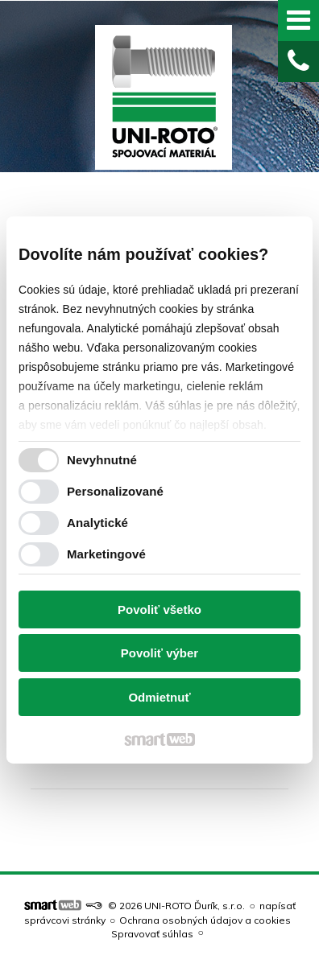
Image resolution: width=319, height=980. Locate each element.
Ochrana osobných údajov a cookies (205, 920)
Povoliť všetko (159, 609)
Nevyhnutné (102, 460)
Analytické (97, 523)
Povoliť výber (159, 653)
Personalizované (115, 491)
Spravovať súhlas (152, 934)
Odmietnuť (159, 697)
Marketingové (106, 554)
